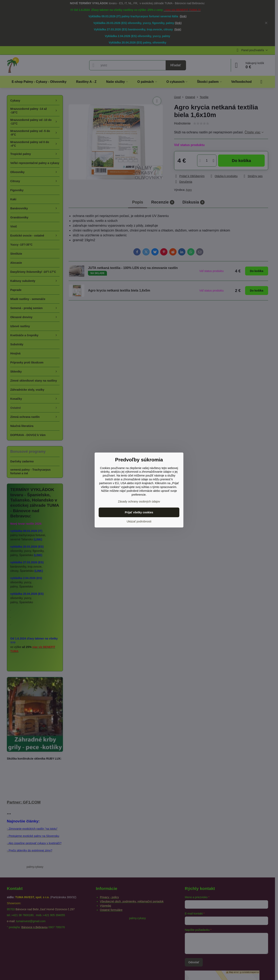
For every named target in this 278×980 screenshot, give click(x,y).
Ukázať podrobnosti (139, 521)
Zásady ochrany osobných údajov (139, 501)
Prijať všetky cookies (139, 512)
